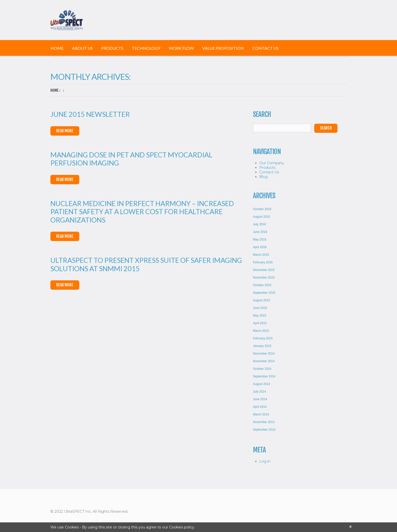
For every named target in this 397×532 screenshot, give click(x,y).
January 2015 (262, 346)
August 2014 (261, 384)
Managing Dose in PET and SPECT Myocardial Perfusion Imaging (131, 159)
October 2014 (262, 369)
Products (112, 48)
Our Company (272, 163)
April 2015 (260, 323)
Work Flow (181, 48)
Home (57, 48)
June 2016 (260, 232)
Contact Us (265, 48)
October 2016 (262, 209)
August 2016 (261, 217)
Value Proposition (223, 48)
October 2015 (262, 285)
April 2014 (260, 407)
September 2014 (264, 376)
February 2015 (263, 338)
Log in (265, 461)
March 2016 (261, 255)
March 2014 (261, 414)
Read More (65, 131)
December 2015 (264, 270)
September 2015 (264, 293)
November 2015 (264, 278)
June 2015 (260, 308)
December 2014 (264, 354)
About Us (82, 48)
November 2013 (264, 422)
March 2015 (261, 331)
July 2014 (259, 392)
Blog (263, 177)
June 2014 (260, 399)
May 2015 (260, 316)
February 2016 (263, 262)
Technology (146, 48)
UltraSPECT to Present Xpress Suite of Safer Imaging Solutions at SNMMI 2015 (146, 264)
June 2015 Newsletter (90, 114)
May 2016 (260, 240)
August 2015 (261, 300)
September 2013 (264, 430)
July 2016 (259, 224)
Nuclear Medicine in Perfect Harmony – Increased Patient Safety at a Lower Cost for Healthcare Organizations (142, 212)
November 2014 (264, 361)
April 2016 (260, 247)
